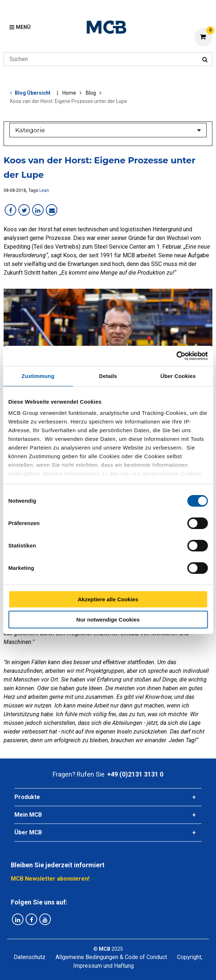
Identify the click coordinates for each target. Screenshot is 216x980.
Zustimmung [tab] (38, 376)
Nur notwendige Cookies (108, 620)
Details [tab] (108, 376)
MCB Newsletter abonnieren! (50, 879)
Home (69, 93)
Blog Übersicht (33, 93)
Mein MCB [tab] (28, 815)
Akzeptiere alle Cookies (108, 599)
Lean (44, 190)
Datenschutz (30, 957)
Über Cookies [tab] (178, 376)
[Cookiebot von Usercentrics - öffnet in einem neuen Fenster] (176, 356)
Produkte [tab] (27, 797)
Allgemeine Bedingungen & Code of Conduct (111, 957)
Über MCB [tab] (28, 832)
